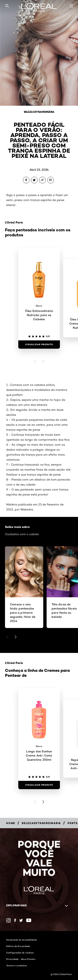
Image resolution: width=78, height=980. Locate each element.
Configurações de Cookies (20, 953)
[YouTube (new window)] (29, 920)
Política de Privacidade (18, 946)
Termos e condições (17, 965)
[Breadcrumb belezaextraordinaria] (41, 823)
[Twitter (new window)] (21, 920)
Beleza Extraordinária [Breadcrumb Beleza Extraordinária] (39, 112)
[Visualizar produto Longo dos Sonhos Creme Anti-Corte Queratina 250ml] (39, 785)
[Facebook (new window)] (15, 920)
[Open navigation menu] (71, 6)
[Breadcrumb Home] (11, 823)
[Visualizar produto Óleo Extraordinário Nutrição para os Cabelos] (39, 345)
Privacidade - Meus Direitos (21, 959)
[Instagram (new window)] (9, 920)
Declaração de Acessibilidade (22, 940)
